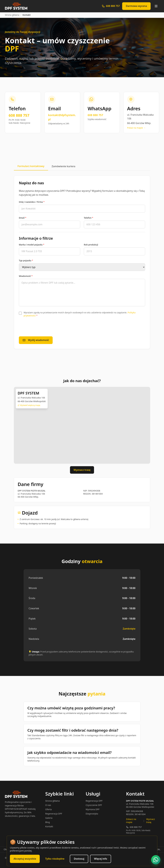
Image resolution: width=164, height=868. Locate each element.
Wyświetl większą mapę (29, 405)
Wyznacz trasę (82, 470)
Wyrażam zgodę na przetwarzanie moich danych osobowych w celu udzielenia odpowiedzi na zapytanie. (79, 314)
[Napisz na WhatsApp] (156, 860)
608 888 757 (134, 827)
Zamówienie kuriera (64, 166)
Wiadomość (26, 276)
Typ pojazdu (26, 260)
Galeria (49, 818)
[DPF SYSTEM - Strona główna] (16, 6)
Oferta (49, 809)
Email (23, 218)
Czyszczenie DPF (94, 805)
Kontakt (49, 826)
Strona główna (12, 15)
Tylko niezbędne (55, 859)
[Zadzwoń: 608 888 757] (111, 6)
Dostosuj (79, 859)
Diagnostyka (92, 814)
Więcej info (101, 859)
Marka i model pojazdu (32, 245)
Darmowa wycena (136, 6)
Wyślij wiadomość (36, 340)
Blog (48, 822)
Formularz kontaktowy (31, 166)
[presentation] (42, 327)
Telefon (88, 218)
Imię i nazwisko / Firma (32, 202)
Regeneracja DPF (54, 814)
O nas (48, 805)
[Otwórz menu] (156, 6)
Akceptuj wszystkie (25, 859)
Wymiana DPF (93, 809)
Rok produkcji (91, 245)
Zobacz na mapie (131, 821)
